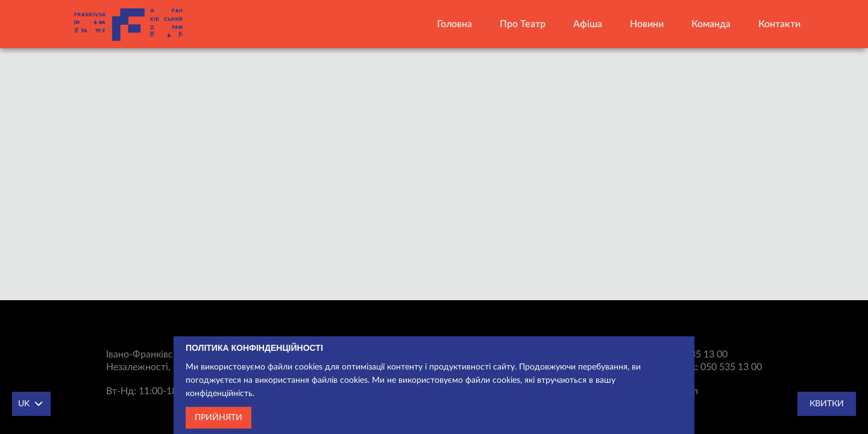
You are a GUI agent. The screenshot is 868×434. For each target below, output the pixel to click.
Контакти (779, 24)
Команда (711, 24)
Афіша (588, 24)
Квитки (827, 404)
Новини (647, 24)
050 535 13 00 (697, 354)
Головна (454, 24)
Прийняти (219, 420)
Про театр (523, 24)
